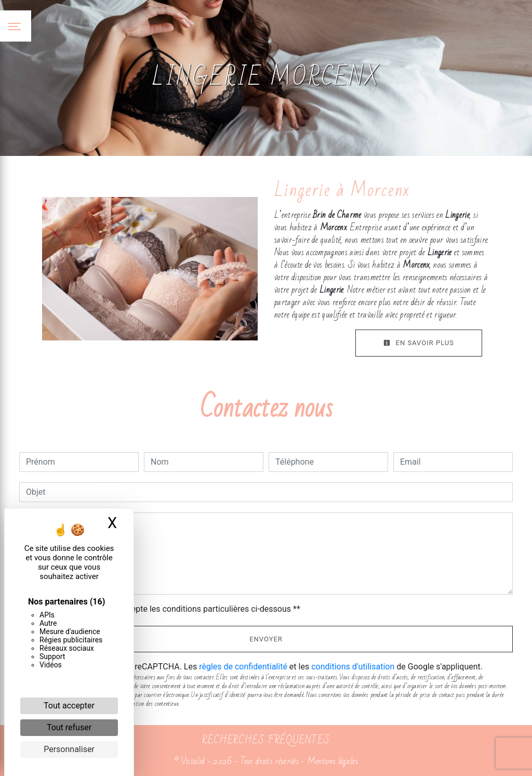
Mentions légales (331, 761)
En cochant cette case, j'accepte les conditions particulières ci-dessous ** (165, 609)
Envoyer (266, 639)
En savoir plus (419, 343)
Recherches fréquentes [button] (266, 740)
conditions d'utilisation (353, 667)
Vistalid (193, 761)
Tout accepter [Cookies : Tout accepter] (69, 706)
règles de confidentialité (243, 667)
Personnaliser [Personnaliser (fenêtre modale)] (69, 749)
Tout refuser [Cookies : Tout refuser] (69, 727)
